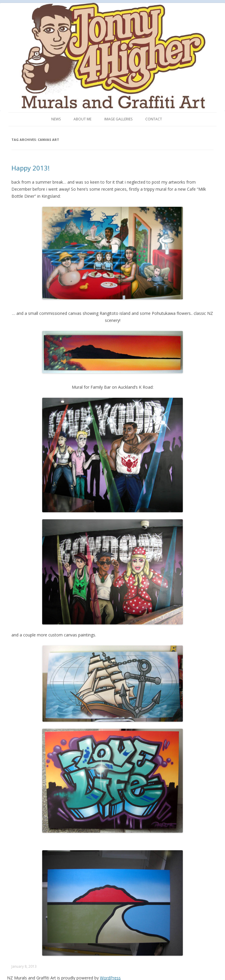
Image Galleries (118, 119)
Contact (154, 119)
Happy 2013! (30, 168)
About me (82, 119)
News (56, 119)
